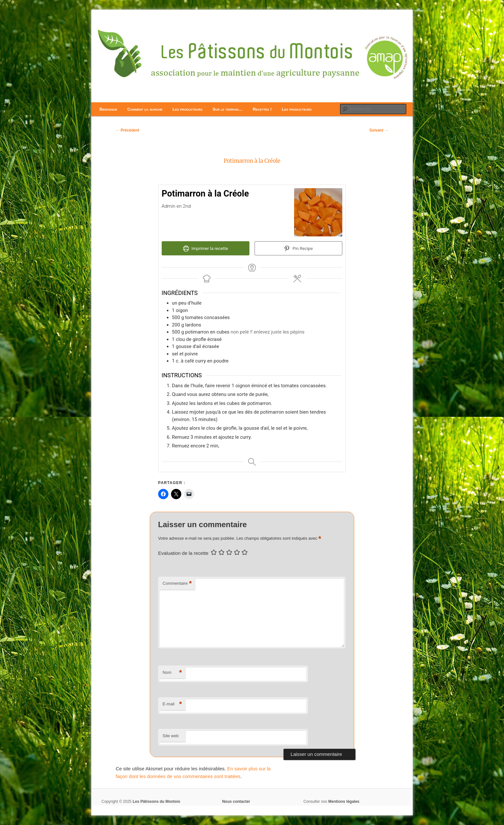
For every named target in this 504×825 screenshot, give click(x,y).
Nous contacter (236, 802)
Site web (171, 736)
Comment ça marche (145, 109)
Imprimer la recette (206, 248)
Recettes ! (262, 109)
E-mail (172, 704)
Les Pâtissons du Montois (157, 802)
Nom (172, 673)
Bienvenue (108, 109)
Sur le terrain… (227, 109)
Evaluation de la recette (183, 553)
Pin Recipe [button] (298, 248)
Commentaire (177, 584)
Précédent (127, 130)
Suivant (379, 130)
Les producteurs (188, 109)
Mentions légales (344, 802)
